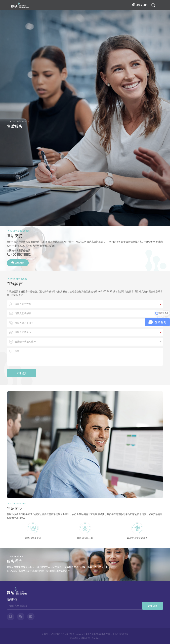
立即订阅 (153, 606)
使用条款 (74, 638)
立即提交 (22, 373)
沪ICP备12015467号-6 (63, 634)
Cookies (96, 638)
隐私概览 (85, 638)
